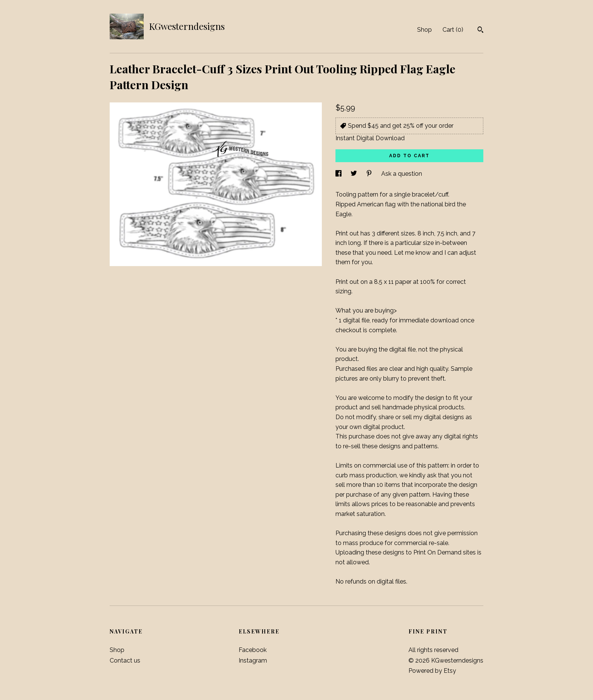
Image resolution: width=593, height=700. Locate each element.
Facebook (253, 650)
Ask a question (402, 174)
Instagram (253, 661)
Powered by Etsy (432, 671)
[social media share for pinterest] (370, 174)
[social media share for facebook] (339, 174)
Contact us (125, 661)
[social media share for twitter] (355, 174)
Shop (425, 30)
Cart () (453, 30)
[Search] (480, 31)
